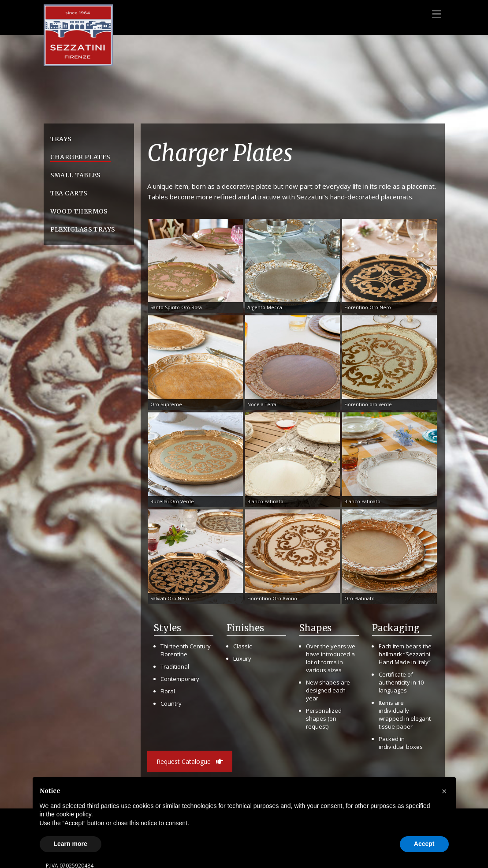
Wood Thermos (79, 211)
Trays (61, 139)
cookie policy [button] (74, 814)
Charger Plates (80, 157)
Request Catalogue (190, 761)
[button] (444, 791)
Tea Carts (69, 193)
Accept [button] (424, 844)
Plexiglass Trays (83, 229)
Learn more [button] (71, 844)
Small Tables (76, 175)
